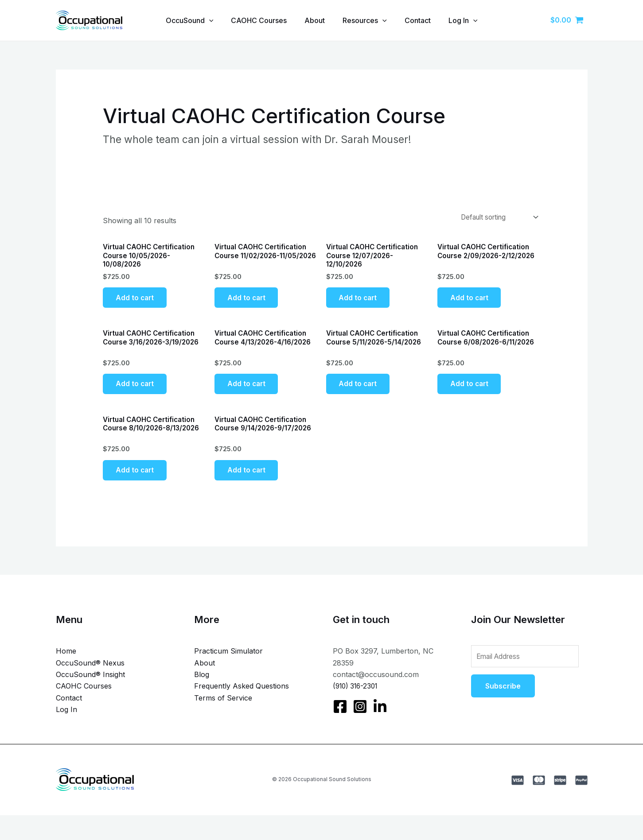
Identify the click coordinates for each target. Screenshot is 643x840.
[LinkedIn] (380, 721)
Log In (473, 20)
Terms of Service (223, 712)
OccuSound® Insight (90, 689)
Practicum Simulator (228, 666)
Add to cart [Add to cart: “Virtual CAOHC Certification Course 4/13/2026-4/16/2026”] (248, 392)
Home (66, 666)
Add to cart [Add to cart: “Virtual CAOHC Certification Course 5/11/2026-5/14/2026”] (360, 392)
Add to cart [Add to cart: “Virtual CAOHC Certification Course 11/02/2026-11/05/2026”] (248, 302)
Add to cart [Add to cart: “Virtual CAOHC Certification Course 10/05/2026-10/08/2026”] (137, 302)
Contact (424, 20)
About (314, 20)
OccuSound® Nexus (90, 677)
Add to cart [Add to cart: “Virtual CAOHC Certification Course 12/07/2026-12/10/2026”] (360, 302)
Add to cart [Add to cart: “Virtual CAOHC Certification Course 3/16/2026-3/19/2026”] (137, 392)
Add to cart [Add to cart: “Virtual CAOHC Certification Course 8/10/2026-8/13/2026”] (137, 484)
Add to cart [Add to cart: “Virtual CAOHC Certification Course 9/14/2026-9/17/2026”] (248, 484)
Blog (202, 689)
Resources (367, 20)
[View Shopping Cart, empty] (567, 20)
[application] (201, 20)
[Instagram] (360, 721)
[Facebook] (340, 721)
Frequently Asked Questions (242, 701)
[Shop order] (494, 218)
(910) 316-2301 (357, 701)
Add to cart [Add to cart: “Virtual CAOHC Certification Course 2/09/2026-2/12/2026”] (471, 302)
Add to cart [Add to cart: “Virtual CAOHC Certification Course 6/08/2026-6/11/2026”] (471, 392)
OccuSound (182, 20)
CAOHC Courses (254, 20)
